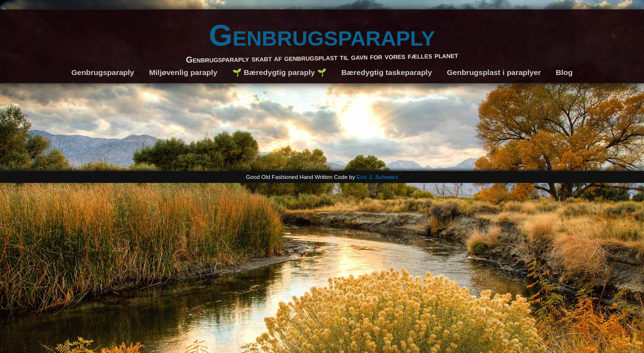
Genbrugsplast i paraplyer (494, 72)
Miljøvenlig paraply (183, 72)
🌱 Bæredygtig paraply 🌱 (279, 72)
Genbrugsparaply (322, 35)
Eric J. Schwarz (378, 177)
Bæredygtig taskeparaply (386, 72)
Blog (564, 72)
